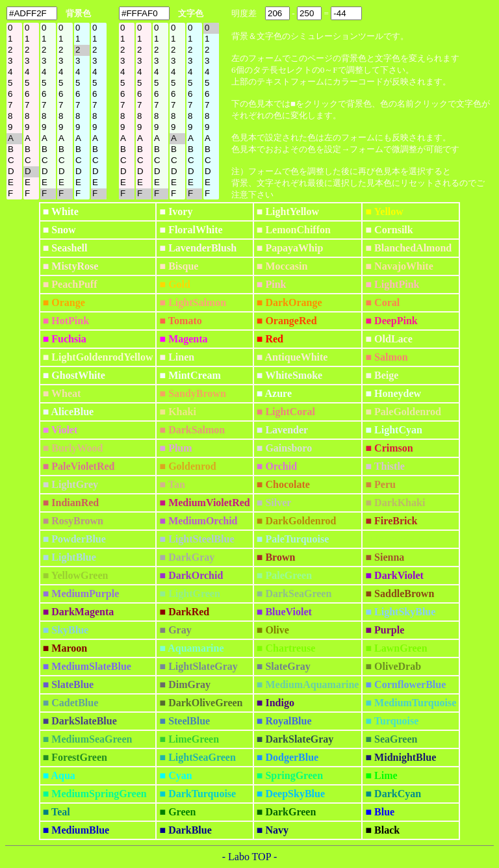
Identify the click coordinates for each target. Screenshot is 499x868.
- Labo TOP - (250, 857)
